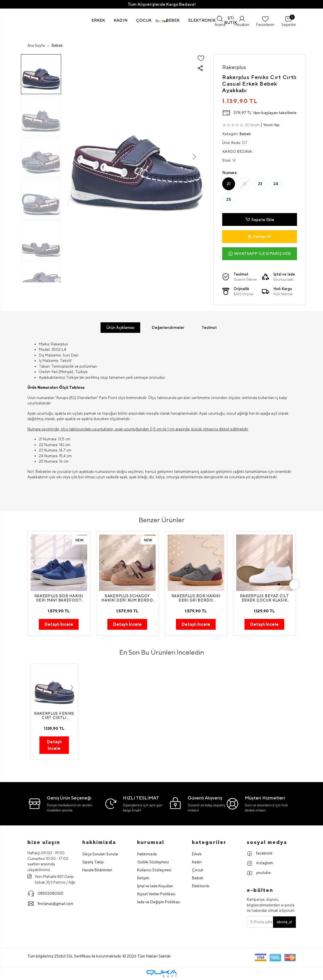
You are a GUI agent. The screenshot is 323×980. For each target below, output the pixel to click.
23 (260, 184)
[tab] (120, 328)
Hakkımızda (147, 854)
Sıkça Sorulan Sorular (100, 854)
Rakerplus (234, 67)
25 (229, 199)
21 (229, 184)
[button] (98, 20)
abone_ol (284, 922)
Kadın (197, 862)
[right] (296, 585)
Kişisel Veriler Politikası (156, 894)
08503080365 (45, 894)
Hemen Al (260, 236)
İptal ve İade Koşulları (155, 886)
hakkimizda (99, 842)
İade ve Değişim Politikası (159, 902)
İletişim (143, 878)
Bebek (198, 878)
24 (276, 184)
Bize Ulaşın (44, 842)
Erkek (197, 854)
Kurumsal (151, 842)
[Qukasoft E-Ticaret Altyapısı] (162, 974)
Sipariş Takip (93, 862)
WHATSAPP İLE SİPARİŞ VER (260, 254)
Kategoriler (209, 842)
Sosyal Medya (267, 842)
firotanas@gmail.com (50, 904)
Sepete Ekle (260, 219)
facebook (260, 854)
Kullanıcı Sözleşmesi (154, 870)
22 (244, 184)
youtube (259, 873)
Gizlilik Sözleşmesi (153, 862)
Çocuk (198, 870)
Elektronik (201, 886)
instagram (260, 864)
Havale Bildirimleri (97, 870)
